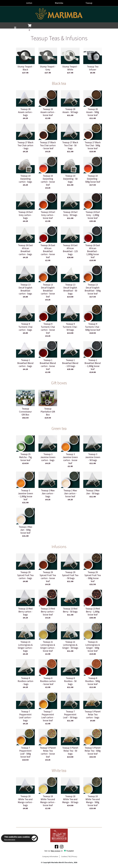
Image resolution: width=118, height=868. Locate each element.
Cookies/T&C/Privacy (69, 857)
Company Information (50, 857)
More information (10, 840)
